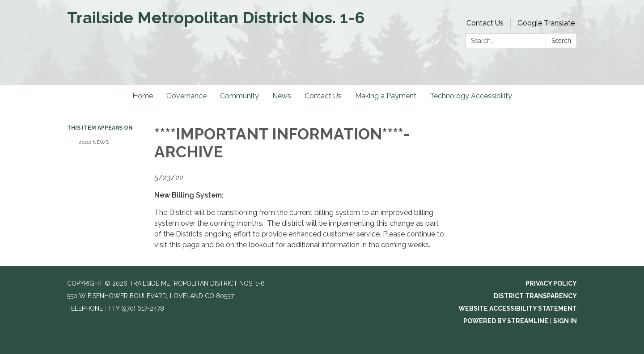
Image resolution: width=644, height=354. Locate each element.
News (282, 96)
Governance (186, 96)
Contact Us (485, 23)
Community (239, 96)
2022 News (93, 142)
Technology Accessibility (471, 96)
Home (143, 96)
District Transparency (535, 296)
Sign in (565, 321)
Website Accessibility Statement (518, 308)
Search (561, 41)
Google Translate (546, 23)
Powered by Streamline (506, 321)
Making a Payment (386, 96)
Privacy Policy (551, 283)
